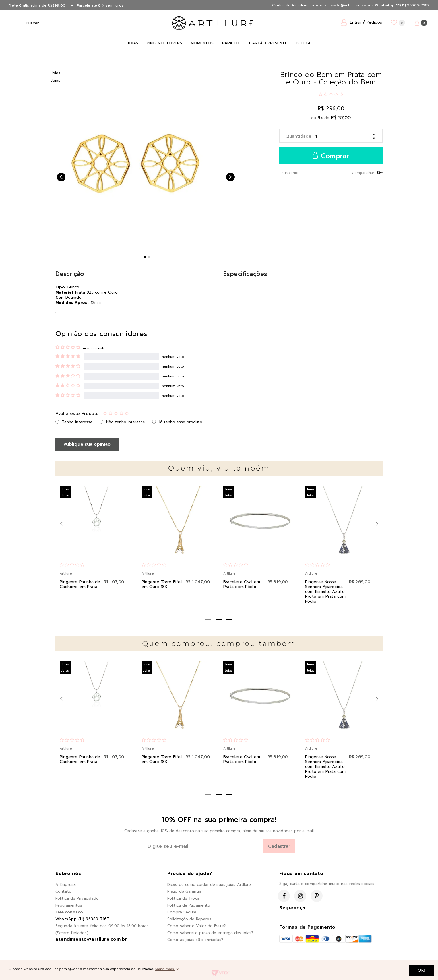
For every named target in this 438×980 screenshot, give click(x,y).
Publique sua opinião (87, 444)
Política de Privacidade (77, 898)
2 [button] (149, 257)
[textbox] (49, 23)
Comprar (331, 156)
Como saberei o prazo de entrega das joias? (210, 933)
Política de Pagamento (189, 905)
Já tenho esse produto (181, 422)
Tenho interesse (77, 422)
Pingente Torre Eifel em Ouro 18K (162, 584)
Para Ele (231, 43)
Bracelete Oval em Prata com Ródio (242, 584)
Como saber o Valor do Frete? (197, 926)
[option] (135, 158)
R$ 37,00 (341, 118)
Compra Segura (182, 912)
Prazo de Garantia (184, 891)
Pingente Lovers (164, 43)
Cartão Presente (268, 43)
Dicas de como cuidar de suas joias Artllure (209, 885)
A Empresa (66, 885)
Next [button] (230, 177)
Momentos (202, 43)
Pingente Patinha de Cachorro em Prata (80, 584)
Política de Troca (183, 898)
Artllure (66, 574)
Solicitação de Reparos (189, 919)
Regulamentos (69, 905)
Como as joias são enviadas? (195, 940)
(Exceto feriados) (72, 933)
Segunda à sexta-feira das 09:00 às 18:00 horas (102, 926)
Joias (133, 43)
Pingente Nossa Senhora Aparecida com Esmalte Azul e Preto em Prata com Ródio (325, 592)
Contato (63, 891)
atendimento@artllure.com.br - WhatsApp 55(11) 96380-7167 (373, 5)
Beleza (303, 43)
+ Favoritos (291, 173)
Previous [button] (61, 177)
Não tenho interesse (126, 422)
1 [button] (145, 257)
